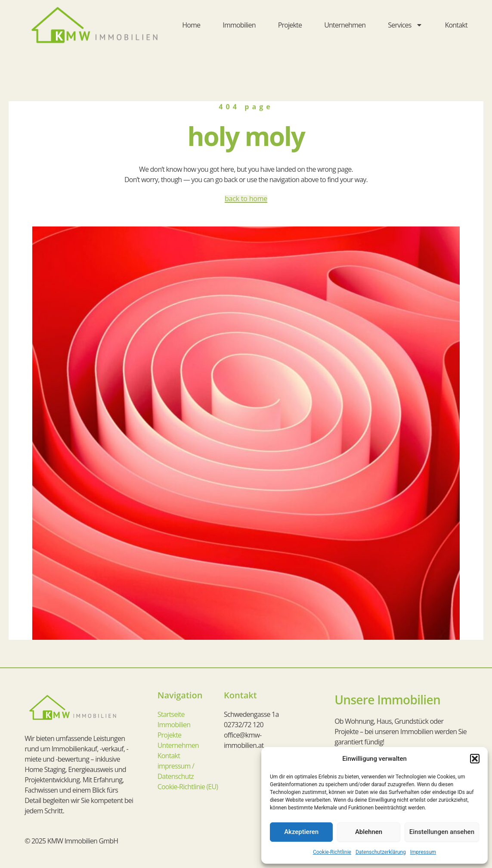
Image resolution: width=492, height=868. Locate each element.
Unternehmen (345, 25)
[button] (475, 759)
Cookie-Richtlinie (332, 852)
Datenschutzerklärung (381, 852)
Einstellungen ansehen (442, 832)
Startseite (171, 714)
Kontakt (456, 25)
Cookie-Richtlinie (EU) (188, 787)
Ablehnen (369, 832)
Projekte (290, 25)
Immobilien (239, 25)
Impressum (423, 852)
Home (191, 25)
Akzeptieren (301, 832)
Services (405, 25)
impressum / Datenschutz (176, 771)
